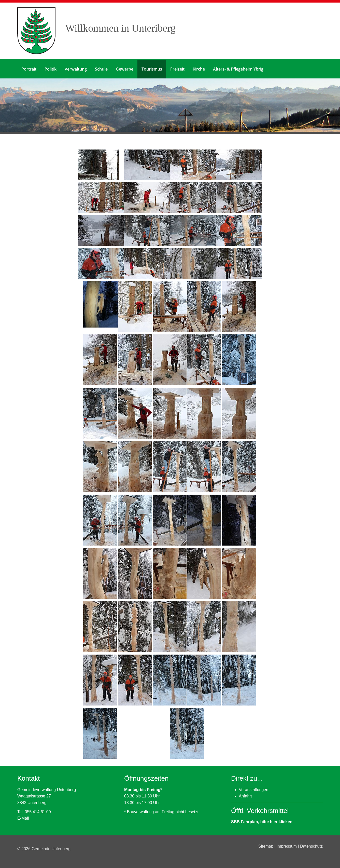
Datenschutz (311, 846)
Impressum (287, 846)
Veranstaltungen (253, 789)
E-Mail (23, 818)
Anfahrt (245, 796)
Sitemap (266, 846)
